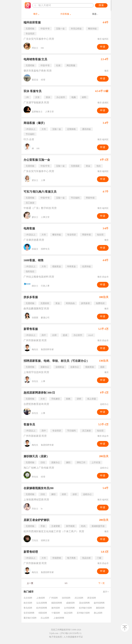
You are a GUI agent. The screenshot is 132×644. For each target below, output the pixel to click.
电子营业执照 (56, 637)
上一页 (30, 583)
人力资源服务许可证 (73, 637)
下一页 (101, 583)
